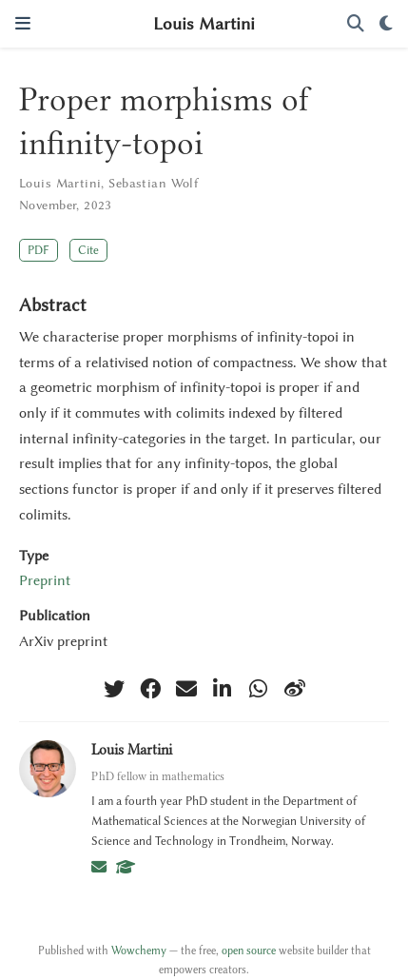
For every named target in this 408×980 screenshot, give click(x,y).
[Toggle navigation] (23, 23)
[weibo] (295, 689)
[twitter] (114, 689)
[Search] (356, 24)
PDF (39, 250)
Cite (88, 250)
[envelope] (186, 689)
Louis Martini (204, 24)
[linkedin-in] (223, 689)
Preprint (45, 580)
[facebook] (150, 689)
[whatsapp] (259, 689)
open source (249, 951)
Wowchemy (139, 951)
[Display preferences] (386, 24)
